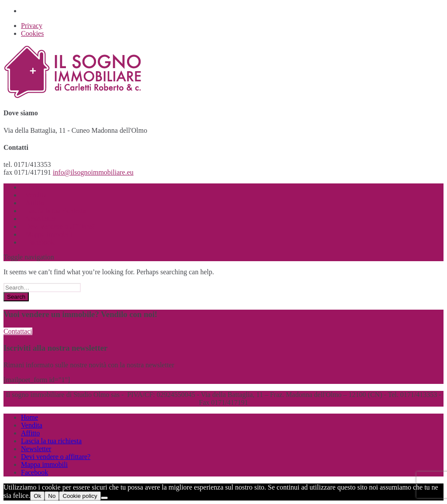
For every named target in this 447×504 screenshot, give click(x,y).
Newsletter (36, 449)
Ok (37, 496)
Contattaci (18, 331)
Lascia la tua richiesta (51, 441)
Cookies (32, 33)
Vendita (32, 425)
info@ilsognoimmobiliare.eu (93, 172)
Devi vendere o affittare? (56, 457)
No (52, 496)
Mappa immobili (44, 464)
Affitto (30, 433)
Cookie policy (80, 496)
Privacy (32, 26)
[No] (104, 498)
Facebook (40, 242)
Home (29, 417)
